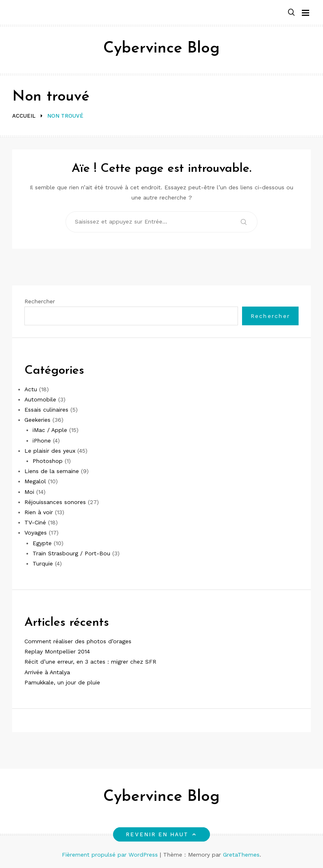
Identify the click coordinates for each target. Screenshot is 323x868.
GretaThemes (241, 855)
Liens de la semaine (52, 471)
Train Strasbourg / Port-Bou (71, 553)
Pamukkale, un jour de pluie (62, 682)
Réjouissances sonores (55, 502)
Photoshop (48, 461)
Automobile (40, 399)
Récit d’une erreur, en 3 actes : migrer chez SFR (90, 662)
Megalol (35, 481)
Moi (29, 492)
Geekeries (37, 420)
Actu (31, 389)
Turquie (43, 563)
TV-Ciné (35, 522)
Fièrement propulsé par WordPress (111, 855)
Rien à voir (39, 512)
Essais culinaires (46, 410)
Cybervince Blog (161, 49)
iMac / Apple (50, 430)
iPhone (42, 441)
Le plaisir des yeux (50, 451)
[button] (291, 13)
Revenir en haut (161, 834)
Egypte (42, 543)
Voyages (36, 533)
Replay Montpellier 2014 (57, 651)
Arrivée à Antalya (47, 672)
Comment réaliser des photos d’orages (78, 641)
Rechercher (40, 301)
